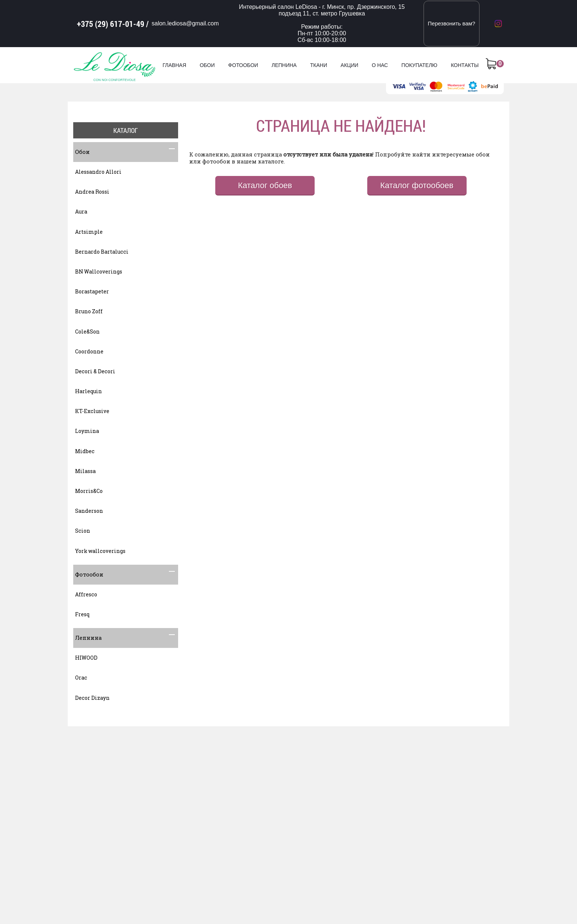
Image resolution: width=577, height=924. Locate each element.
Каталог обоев (265, 185)
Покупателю (420, 65)
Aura (81, 211)
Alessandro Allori (98, 172)
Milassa (85, 471)
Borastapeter (92, 291)
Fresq (82, 614)
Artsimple (89, 232)
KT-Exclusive (92, 411)
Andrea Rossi (92, 192)
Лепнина (284, 65)
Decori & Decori (95, 371)
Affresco (86, 594)
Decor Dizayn (92, 698)
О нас (380, 65)
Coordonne (89, 351)
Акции (350, 65)
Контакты (465, 65)
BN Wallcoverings (99, 271)
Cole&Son (87, 331)
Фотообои (243, 65)
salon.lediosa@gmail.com (185, 23)
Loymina (87, 431)
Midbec (85, 451)
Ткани (319, 65)
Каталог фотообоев (417, 185)
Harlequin (89, 391)
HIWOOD (86, 658)
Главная (174, 65)
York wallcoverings (100, 551)
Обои (207, 65)
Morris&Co (89, 491)
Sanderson (89, 511)
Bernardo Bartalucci (102, 252)
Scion (83, 531)
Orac (81, 678)
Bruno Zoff (89, 311)
